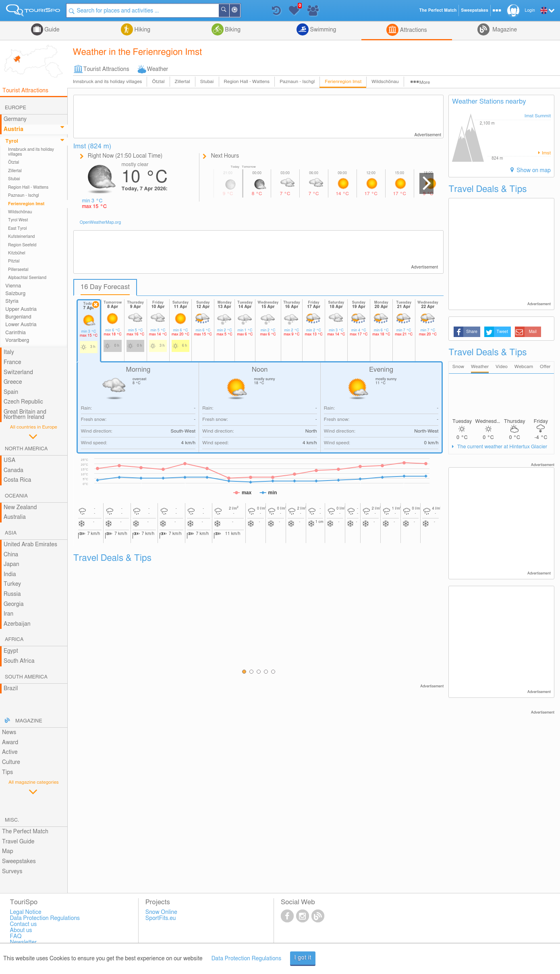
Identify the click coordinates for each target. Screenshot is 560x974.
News (9, 733)
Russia (12, 594)
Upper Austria (21, 309)
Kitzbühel (17, 253)
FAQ (16, 937)
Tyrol (12, 141)
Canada (13, 470)
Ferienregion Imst (343, 82)
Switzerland (18, 373)
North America (26, 449)
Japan (11, 564)
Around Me (240, 11)
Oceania (16, 496)
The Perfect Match (25, 832)
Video (502, 367)
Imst (546, 153)
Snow (458, 367)
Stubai (207, 82)
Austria (13, 129)
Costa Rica (17, 480)
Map (8, 851)
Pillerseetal (18, 270)
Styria (12, 301)
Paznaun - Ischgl (297, 82)
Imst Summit (538, 116)
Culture (11, 762)
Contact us (23, 924)
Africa (14, 640)
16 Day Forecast (105, 287)
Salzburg (15, 294)
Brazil (11, 689)
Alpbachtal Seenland (27, 278)
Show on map (533, 171)
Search (229, 10)
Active (10, 752)
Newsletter (23, 943)
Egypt (11, 651)
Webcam (524, 367)
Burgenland (18, 317)
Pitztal (14, 261)
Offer (545, 367)
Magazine (504, 30)
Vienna (13, 286)
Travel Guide (18, 842)
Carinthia (16, 333)
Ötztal (158, 82)
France (12, 362)
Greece (13, 382)
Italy (9, 352)
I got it (303, 958)
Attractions (413, 30)
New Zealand (20, 508)
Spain (11, 392)
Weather (158, 69)
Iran (8, 614)
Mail (533, 332)
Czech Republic (23, 402)
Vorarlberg (17, 340)
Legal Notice (25, 912)
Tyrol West (18, 220)
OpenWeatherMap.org (101, 223)
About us (21, 930)
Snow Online (161, 912)
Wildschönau (385, 82)
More (425, 82)
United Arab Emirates (30, 545)
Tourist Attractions (106, 69)
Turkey (12, 584)
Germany (15, 119)
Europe (16, 108)
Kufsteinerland (21, 237)
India (10, 574)
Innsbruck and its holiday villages (108, 82)
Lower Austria (21, 325)
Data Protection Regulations (247, 959)
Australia (15, 517)
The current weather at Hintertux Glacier (501, 447)
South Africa (19, 661)
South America (26, 677)
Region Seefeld (22, 245)
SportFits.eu (161, 918)
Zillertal (183, 82)
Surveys (12, 872)
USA (9, 460)
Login (530, 10)
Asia (11, 533)
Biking (232, 30)
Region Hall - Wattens (247, 82)
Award (10, 743)
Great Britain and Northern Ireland (25, 415)
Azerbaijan (17, 624)
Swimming (322, 30)
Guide (51, 30)
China (11, 555)
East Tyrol (18, 229)
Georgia (14, 604)
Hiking (142, 30)
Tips (7, 772)
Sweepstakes (19, 862)
